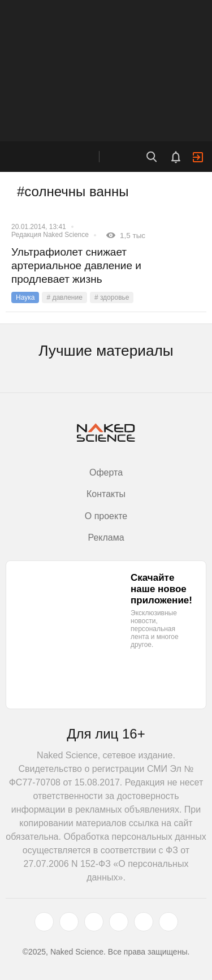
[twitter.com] (44, 922)
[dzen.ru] (119, 922)
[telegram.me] (144, 922)
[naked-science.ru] (168, 922)
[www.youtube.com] (94, 922)
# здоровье (112, 297)
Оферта (106, 472)
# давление (64, 297)
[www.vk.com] (69, 922)
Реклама (106, 538)
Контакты (106, 494)
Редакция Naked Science (50, 235)
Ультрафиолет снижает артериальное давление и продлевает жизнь (76, 265)
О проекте (106, 516)
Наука (25, 297)
